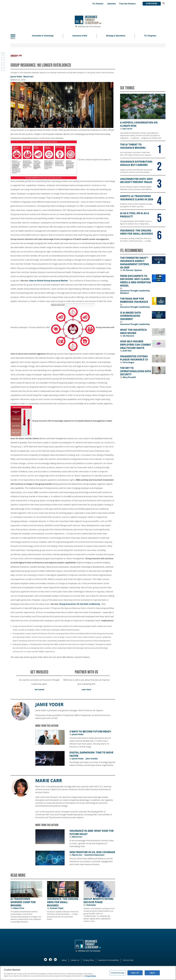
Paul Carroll (127, 129)
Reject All (135, 973)
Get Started (39, 689)
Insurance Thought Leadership (135, 291)
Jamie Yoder (16, 77)
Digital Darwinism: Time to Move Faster (91, 754)
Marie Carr (28, 77)
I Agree (152, 973)
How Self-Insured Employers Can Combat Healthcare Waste (136, 345)
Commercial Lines (16, 56)
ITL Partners (98, 4)
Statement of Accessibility (108, 960)
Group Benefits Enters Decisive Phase (98, 901)
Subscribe (152, 4)
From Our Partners (127, 4)
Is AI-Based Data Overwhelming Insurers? (130, 316)
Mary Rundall (129, 377)
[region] (88, 973)
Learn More (86, 689)
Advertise (112, 4)
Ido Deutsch (128, 336)
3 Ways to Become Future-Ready (90, 732)
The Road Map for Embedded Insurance (134, 300)
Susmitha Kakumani (94, 855)
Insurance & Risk (80, 36)
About (64, 960)
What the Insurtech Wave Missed (133, 331)
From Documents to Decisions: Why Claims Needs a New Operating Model (135, 281)
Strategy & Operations (116, 36)
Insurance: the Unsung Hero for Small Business (63, 902)
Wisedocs (124, 293)
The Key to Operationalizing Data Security (136, 371)
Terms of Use (128, 960)
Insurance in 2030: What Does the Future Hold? (92, 832)
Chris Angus (128, 362)
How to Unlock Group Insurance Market (49, 281)
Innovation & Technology (43, 36)
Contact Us (75, 960)
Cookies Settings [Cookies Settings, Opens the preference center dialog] (118, 973)
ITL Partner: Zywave (132, 270)
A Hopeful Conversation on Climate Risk (139, 124)
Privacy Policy (89, 960)
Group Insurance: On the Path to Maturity (80, 604)
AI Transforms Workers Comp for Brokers (23, 902)
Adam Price (19, 908)
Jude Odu (127, 351)
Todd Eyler (91, 905)
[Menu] (17, 36)
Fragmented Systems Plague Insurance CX (134, 358)
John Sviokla (92, 759)
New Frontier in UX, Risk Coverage (92, 852)
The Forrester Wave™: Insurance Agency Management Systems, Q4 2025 (135, 263)
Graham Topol (57, 908)
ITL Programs (150, 36)
